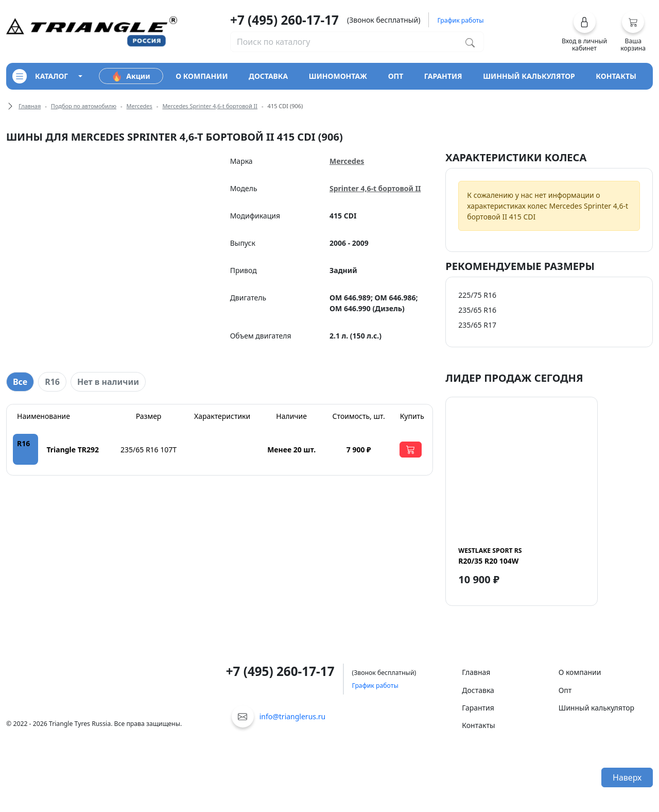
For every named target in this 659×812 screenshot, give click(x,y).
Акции (131, 76)
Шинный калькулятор (596, 708)
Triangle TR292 (73, 450)
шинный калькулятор (529, 76)
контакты (616, 76)
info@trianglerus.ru (293, 716)
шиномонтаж (338, 76)
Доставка (478, 690)
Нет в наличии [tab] (108, 382)
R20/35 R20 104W (490, 556)
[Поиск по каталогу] (470, 42)
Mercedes (140, 106)
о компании (202, 76)
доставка (268, 76)
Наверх (627, 777)
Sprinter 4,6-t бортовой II (375, 188)
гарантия (443, 76)
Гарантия (478, 708)
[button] (585, 31)
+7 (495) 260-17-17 (284, 20)
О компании (580, 672)
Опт (565, 690)
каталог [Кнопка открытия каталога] (40, 76)
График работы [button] (460, 20)
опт (396, 76)
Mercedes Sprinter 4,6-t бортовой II (210, 106)
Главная (30, 106)
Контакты (478, 725)
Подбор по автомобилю (84, 106)
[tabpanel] (220, 440)
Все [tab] (20, 382)
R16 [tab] (52, 382)
